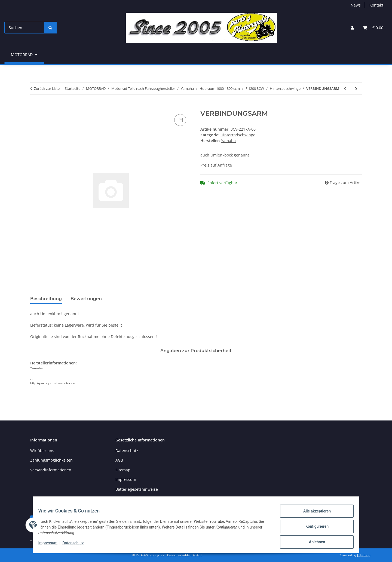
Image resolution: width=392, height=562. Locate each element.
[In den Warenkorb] (35, 107)
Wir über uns (42, 451)
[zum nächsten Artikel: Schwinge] (356, 89)
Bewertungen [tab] (86, 299)
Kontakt (376, 5)
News (356, 5)
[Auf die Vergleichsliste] (180, 120)
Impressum (51, 545)
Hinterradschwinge (238, 135)
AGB (119, 460)
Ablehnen (313, 543)
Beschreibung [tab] (46, 299)
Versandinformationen (51, 470)
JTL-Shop (364, 555)
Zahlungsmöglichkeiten (51, 460)
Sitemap (123, 470)
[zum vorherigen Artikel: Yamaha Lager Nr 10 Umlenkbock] (345, 89)
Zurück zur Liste (47, 88)
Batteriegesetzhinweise (137, 489)
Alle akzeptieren (313, 514)
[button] (352, 28)
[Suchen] (24, 28)
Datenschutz (76, 545)
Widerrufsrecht (129, 499)
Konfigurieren (313, 529)
